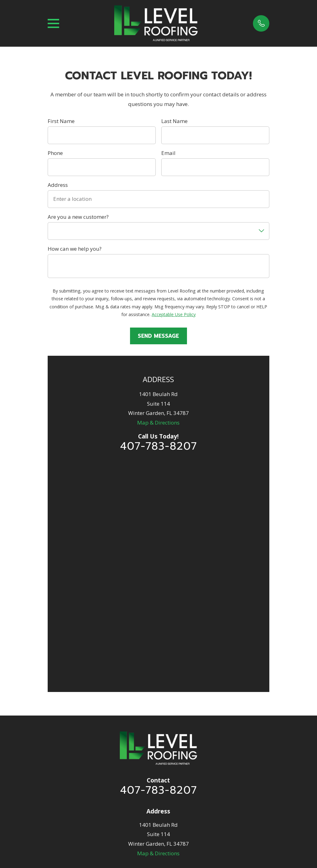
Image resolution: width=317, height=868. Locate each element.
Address (58, 185)
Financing (158, 689)
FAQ (158, 701)
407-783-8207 (158, 446)
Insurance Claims (158, 677)
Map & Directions (158, 423)
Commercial (158, 712)
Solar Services (158, 724)
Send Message (158, 336)
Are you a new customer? (78, 217)
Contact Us (158, 736)
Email (168, 153)
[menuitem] (128, 835)
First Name (61, 121)
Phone (55, 153)
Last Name (174, 121)
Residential (158, 665)
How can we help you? (75, 249)
